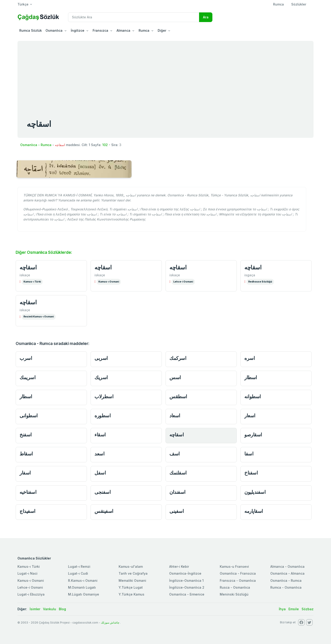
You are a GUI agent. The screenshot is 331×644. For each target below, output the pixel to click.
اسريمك (27, 377)
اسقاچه (28, 267)
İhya (282, 609)
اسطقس (178, 397)
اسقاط (26, 454)
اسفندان (177, 492)
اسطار (251, 377)
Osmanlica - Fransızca (238, 573)
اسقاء (100, 435)
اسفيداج (27, 511)
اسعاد (175, 416)
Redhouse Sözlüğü (260, 282)
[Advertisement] (165, 75)
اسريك (101, 377)
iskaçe (25, 275)
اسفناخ (251, 473)
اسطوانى (29, 416)
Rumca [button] (144, 30)
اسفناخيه (28, 492)
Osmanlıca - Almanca (287, 573)
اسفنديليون (255, 492)
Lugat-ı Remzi (79, 566)
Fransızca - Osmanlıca (238, 580)
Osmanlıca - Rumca (36, 145)
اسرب (26, 358)
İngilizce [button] (78, 30)
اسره (250, 358)
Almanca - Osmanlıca (287, 566)
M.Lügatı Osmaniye (84, 594)
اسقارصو (253, 435)
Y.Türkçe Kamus (131, 594)
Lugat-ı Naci (27, 573)
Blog (62, 609)
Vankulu (50, 609)
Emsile (294, 609)
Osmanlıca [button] (54, 30)
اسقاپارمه (254, 511)
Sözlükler (299, 4)
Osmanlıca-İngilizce (185, 573)
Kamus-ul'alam (131, 566)
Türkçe (23, 4)
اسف (175, 454)
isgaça (250, 275)
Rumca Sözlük (31, 30)
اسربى (101, 358)
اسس (175, 377)
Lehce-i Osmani (183, 282)
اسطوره (103, 416)
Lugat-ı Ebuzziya (31, 594)
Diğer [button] (162, 30)
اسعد (99, 454)
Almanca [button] (123, 30)
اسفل (100, 473)
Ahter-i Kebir (179, 566)
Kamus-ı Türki (32, 282)
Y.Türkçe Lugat (131, 587)
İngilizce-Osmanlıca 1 (186, 580)
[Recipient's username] (134, 17)
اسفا (249, 454)
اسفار (25, 473)
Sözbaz (308, 609)
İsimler (35, 609)
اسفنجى (103, 492)
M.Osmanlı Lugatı (82, 587)
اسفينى (177, 511)
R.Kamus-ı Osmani (83, 580)
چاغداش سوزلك (110, 623)
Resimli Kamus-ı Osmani (39, 317)
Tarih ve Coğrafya (133, 573)
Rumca (278, 4)
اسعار (250, 416)
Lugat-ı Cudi (78, 573)
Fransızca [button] (100, 30)
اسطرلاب (104, 397)
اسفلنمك (178, 473)
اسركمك (178, 358)
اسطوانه (253, 397)
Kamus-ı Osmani (109, 282)
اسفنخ (26, 435)
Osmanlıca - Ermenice (187, 594)
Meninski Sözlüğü (234, 594)
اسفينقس (104, 511)
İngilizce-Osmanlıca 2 (187, 587)
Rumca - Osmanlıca (286, 587)
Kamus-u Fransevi (234, 566)
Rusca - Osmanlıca (235, 587)
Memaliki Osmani (132, 580)
